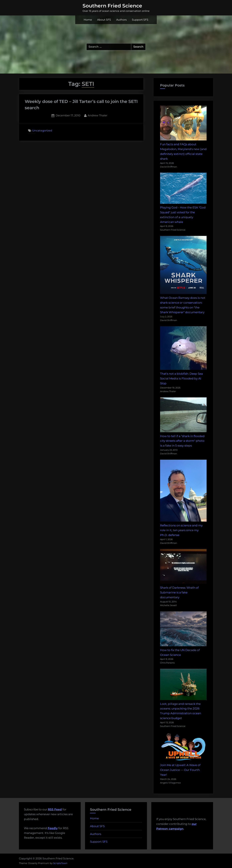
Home (88, 20)
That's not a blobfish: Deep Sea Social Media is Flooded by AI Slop (181, 378)
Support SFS (140, 20)
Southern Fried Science (112, 6)
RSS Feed (55, 809)
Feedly (53, 828)
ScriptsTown (60, 863)
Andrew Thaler (97, 115)
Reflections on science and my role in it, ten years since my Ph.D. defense (181, 530)
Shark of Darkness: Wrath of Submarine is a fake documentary (179, 592)
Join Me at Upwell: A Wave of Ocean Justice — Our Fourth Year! (180, 770)
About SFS (104, 20)
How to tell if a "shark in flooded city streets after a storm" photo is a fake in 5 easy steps (182, 441)
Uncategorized (42, 130)
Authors (121, 20)
